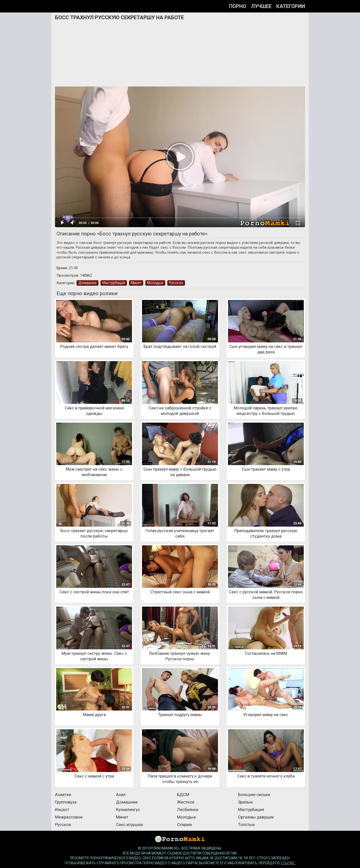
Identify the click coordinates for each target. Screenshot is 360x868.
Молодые (155, 283)
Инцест (62, 810)
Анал (121, 795)
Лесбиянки (188, 810)
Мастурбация (114, 283)
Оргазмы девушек (256, 817)
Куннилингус (128, 810)
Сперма (184, 825)
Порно (238, 6)
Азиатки (63, 795)
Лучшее (261, 6)
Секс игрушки (129, 825)
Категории (291, 6)
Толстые (246, 825)
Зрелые (245, 802)
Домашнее (87, 283)
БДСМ (183, 795)
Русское (176, 283)
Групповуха (66, 802)
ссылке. (288, 863)
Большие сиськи (254, 795)
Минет (136, 283)
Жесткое (186, 802)
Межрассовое (69, 817)
